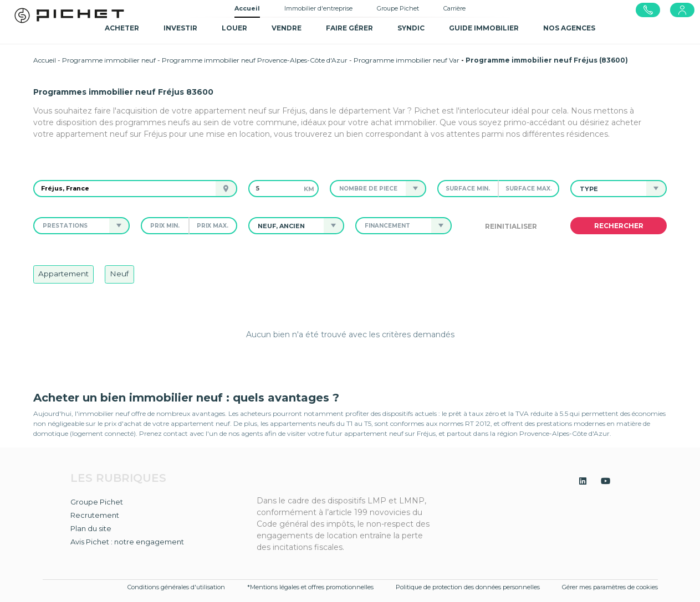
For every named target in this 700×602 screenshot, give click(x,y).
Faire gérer (349, 28)
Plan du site (91, 528)
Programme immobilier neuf (109, 60)
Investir (180, 28)
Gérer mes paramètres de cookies (610, 587)
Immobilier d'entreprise (318, 8)
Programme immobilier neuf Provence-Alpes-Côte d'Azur (255, 60)
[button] (368, 189)
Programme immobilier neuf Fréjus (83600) (547, 60)
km (309, 189)
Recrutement (95, 515)
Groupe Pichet (398, 8)
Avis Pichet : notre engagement (127, 542)
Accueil (247, 8)
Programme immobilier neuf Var (407, 60)
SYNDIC (411, 28)
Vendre (287, 28)
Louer (234, 28)
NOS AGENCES (569, 28)
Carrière (454, 8)
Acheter (122, 28)
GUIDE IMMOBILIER (484, 28)
